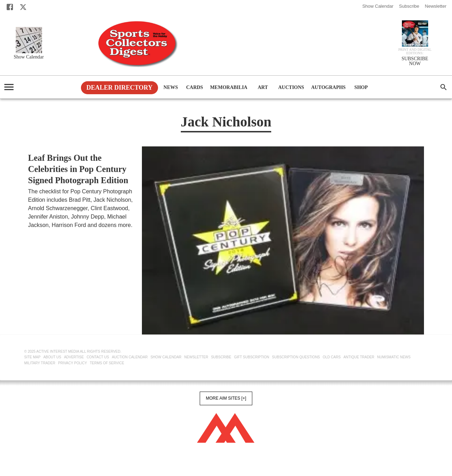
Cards (194, 88)
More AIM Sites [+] (226, 398)
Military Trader (40, 363)
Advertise (74, 357)
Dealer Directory (120, 88)
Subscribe (409, 6)
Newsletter (436, 6)
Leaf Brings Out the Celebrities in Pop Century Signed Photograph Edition (78, 169)
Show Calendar (378, 6)
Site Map (32, 357)
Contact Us (98, 357)
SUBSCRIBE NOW (415, 61)
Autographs (328, 88)
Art (263, 88)
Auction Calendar (130, 357)
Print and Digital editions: (415, 51)
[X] (23, 7)
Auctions (291, 88)
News (171, 88)
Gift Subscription (252, 357)
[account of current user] (9, 87)
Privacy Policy (73, 363)
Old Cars (332, 357)
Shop (361, 88)
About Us (52, 357)
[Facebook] (10, 7)
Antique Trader (359, 357)
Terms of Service (107, 363)
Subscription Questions (296, 357)
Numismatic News (394, 357)
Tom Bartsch (43, 234)
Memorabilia (229, 88)
